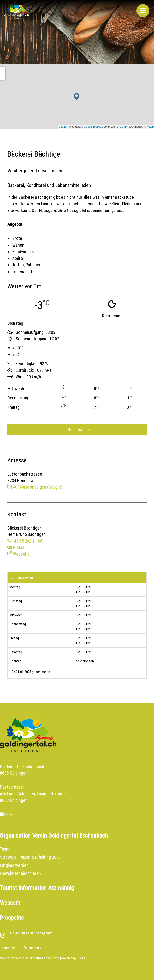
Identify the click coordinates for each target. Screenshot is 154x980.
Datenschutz (33, 948)
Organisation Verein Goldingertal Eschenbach (54, 836)
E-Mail (16, 548)
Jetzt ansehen (77, 429)
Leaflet (63, 127)
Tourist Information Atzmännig (37, 888)
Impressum (8, 948)
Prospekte (12, 918)
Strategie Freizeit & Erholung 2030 (30, 857)
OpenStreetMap (94, 127)
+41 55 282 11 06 (25, 541)
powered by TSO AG (74, 958)
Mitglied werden (14, 865)
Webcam (10, 903)
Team (5, 849)
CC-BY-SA (126, 127)
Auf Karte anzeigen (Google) (35, 487)
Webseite (19, 554)
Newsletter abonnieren (20, 873)
